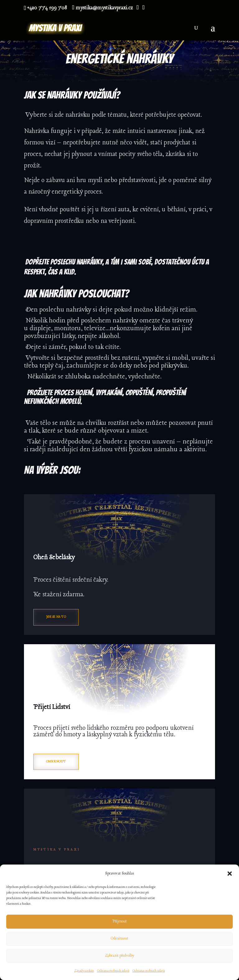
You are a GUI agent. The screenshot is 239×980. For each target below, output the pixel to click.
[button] (230, 874)
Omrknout (56, 762)
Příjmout (119, 921)
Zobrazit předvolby (119, 956)
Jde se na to (56, 617)
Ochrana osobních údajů (113, 971)
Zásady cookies (84, 971)
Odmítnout (119, 938)
